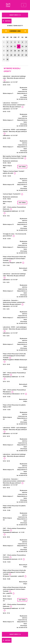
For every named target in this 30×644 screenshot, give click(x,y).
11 (15, 46)
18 (15, 51)
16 (8, 51)
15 (4, 51)
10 (11, 46)
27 (22, 55)
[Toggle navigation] (24, 5)
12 (19, 46)
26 (19, 55)
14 (26, 46)
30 (8, 59)
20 (22, 51)
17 (11, 51)
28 (26, 55)
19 (19, 51)
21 (26, 51)
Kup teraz (22, 167)
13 (22, 46)
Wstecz (7, 21)
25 (15, 55)
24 (11, 55)
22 (4, 55)
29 (4, 59)
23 (8, 55)
